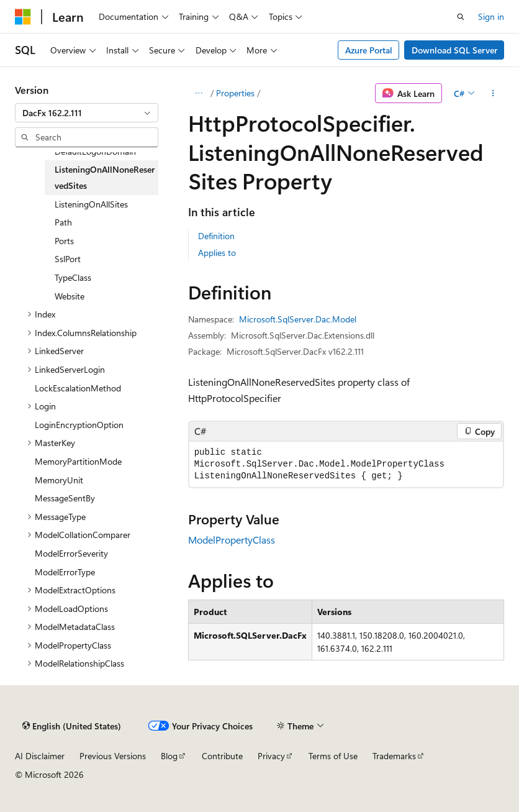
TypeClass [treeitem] (73, 277)
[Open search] (461, 17)
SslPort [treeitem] (68, 259)
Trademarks (394, 756)
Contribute (222, 756)
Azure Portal (369, 50)
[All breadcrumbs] (199, 93)
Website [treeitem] (70, 296)
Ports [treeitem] (64, 241)
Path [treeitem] (63, 222)
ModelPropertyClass (232, 540)
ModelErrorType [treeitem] (65, 572)
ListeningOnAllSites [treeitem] (91, 204)
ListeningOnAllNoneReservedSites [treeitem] (105, 177)
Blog (169, 756)
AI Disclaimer (40, 756)
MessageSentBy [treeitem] (65, 498)
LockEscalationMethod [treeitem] (78, 388)
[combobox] (87, 113)
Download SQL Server (454, 50)
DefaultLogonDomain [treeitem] (95, 151)
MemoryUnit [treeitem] (59, 480)
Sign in (491, 16)
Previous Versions (113, 756)
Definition (216, 236)
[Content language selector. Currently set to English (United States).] (72, 726)
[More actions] (493, 93)
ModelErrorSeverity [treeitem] (71, 553)
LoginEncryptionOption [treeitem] (79, 425)
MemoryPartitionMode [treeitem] (78, 461)
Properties (235, 93)
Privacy (271, 756)
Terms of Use (333, 756)
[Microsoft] (23, 17)
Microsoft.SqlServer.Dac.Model (298, 319)
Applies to (217, 253)
